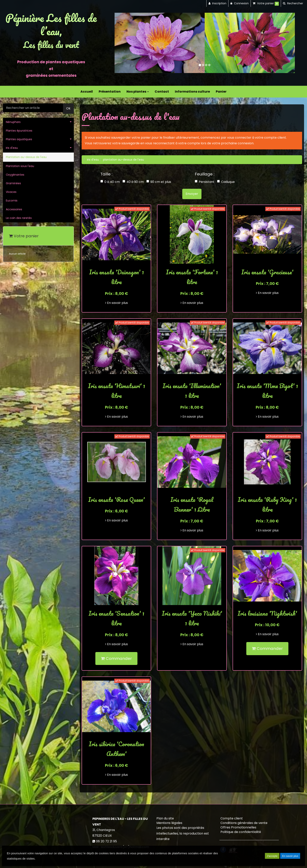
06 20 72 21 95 (106, 841)
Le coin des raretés (19, 218)
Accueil (87, 92)
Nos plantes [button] (138, 92)
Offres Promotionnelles (238, 827)
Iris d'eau (12, 148)
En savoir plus (116, 303)
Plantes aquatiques (19, 139)
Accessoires (14, 209)
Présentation (110, 92)
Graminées (13, 183)
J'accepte (272, 856)
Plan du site (165, 818)
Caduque (226, 182)
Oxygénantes (15, 175)
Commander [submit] (116, 658)
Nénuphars (13, 122)
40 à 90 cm (133, 182)
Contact (162, 92)
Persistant (205, 182)
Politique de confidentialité (241, 832)
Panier (221, 92)
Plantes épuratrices (19, 131)
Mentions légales (169, 823)
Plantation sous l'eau (20, 166)
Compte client (232, 818)
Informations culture (192, 92)
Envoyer (192, 194)
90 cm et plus (159, 182)
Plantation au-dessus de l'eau (26, 157)
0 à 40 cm (110, 182)
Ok (68, 108)
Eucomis (12, 201)
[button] (124, 43)
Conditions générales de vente (244, 823)
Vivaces (11, 192)
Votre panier (24, 236)
